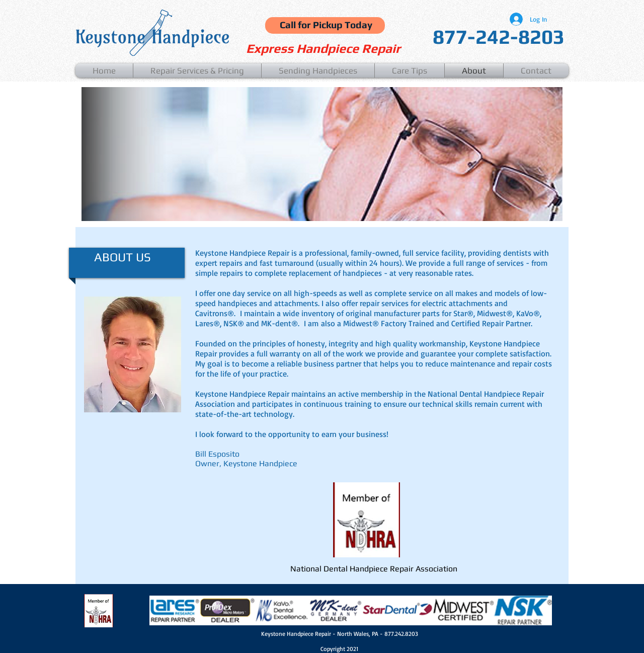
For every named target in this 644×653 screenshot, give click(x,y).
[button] (197, 70)
